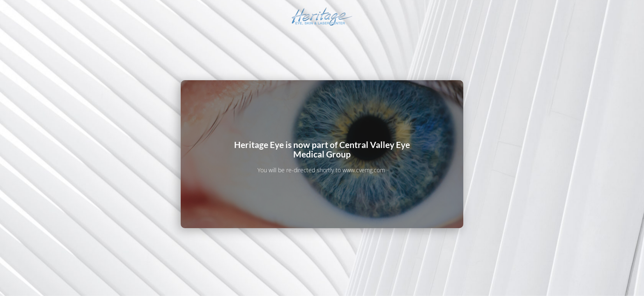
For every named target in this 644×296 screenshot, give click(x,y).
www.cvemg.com (364, 170)
